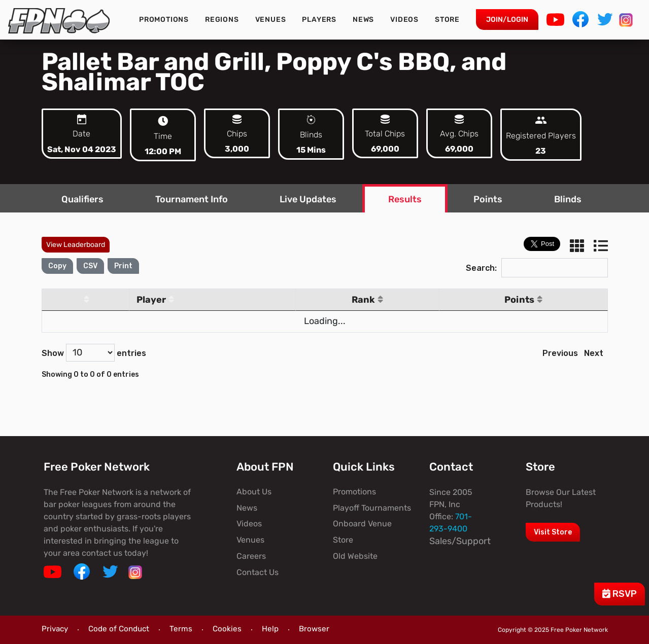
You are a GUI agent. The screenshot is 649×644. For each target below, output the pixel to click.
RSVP (620, 594)
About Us (254, 492)
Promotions (164, 20)
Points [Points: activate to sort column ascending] (523, 300)
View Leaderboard (76, 245)
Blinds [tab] (568, 199)
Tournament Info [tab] (192, 199)
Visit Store (553, 532)
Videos (404, 20)
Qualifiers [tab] (82, 199)
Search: (537, 268)
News (363, 20)
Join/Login (507, 20)
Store (447, 20)
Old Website (355, 556)
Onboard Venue (362, 524)
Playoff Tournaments (372, 508)
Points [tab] (488, 199)
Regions (222, 20)
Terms (181, 629)
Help (270, 629)
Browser (314, 629)
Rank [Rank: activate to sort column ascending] (367, 300)
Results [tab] (405, 199)
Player (155, 300)
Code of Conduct (119, 629)
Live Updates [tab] (308, 199)
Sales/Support (460, 541)
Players (319, 20)
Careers (251, 556)
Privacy (55, 629)
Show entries (94, 353)
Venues (271, 20)
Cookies (227, 629)
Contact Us (258, 572)
